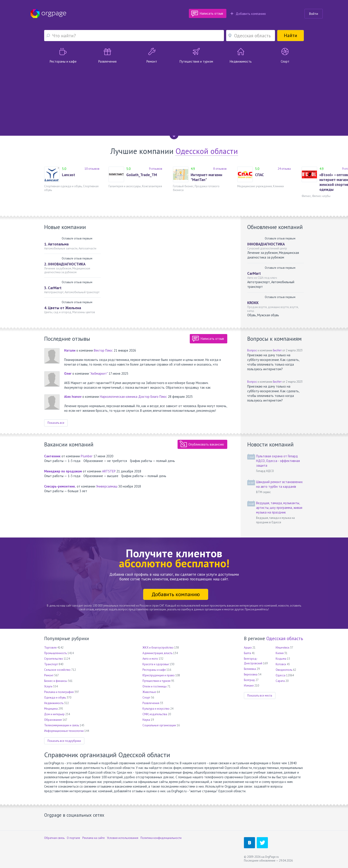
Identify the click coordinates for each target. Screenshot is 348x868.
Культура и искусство (156, 709)
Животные (149, 692)
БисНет (277, 350)
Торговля (50, 648)
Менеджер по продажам (63, 471)
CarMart (254, 273)
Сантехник (52, 456)
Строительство (54, 659)
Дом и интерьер (54, 714)
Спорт (146, 698)
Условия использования (123, 838)
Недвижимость (54, 703)
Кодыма (281, 659)
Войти (314, 14)
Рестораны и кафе (154, 670)
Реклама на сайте (94, 838)
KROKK (253, 303)
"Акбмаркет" (99, 373)
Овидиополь (284, 670)
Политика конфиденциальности (161, 838)
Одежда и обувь (55, 698)
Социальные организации (159, 725)
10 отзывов (92, 169)
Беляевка (250, 669)
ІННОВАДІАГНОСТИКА (266, 244)
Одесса (281, 675)
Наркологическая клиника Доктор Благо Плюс (133, 397)
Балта (247, 653)
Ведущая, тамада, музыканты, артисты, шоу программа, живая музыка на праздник (279, 508)
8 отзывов (220, 169)
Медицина (51, 709)
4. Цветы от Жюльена (63, 308)
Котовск (281, 664)
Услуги (48, 686)
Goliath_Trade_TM (142, 175)
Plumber (87, 456)
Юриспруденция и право (159, 675)
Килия (280, 653)
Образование (53, 720)
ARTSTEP (109, 471)
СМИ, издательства (155, 714)
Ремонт (49, 675)
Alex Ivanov (73, 397)
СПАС (259, 175)
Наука (146, 720)
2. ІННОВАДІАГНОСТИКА (65, 264)
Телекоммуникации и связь (62, 725)
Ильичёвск (283, 648)
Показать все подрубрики (64, 741)
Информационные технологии (64, 731)
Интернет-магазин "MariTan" (206, 177)
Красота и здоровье (156, 664)
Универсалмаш (107, 486)
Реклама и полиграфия (59, 692)
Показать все (56, 423)
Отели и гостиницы (155, 686)
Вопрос (252, 350)
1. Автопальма (56, 244)
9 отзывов (156, 169)
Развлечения (151, 703)
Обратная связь (54, 838)
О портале (73, 838)
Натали (70, 350)
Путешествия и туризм (156, 681)
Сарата (280, 681)
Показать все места (260, 696)
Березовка (251, 674)
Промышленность (55, 653)
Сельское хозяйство (57, 670)
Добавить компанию (248, 14)
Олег (68, 373)
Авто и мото (150, 659)
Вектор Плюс (103, 350)
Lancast (68, 175)
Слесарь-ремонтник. (60, 486)
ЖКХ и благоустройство (158, 648)
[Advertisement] (174, 97)
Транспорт (51, 664)
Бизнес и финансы (56, 681)
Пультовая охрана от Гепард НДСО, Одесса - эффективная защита (278, 461)
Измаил (249, 686)
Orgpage (48, 14)
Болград (249, 680)
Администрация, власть (157, 653)
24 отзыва (284, 169)
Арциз (248, 648)
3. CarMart (53, 288)
